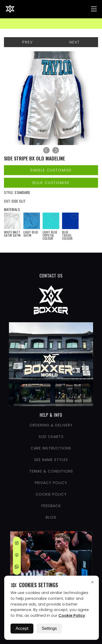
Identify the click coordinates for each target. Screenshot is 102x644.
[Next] (56, 150)
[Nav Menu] (94, 9)
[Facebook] (17, 556)
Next (75, 42)
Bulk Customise (51, 183)
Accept (22, 628)
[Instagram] (17, 544)
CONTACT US (51, 276)
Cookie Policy (72, 615)
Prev (28, 42)
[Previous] (46, 150)
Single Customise (51, 170)
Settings (49, 628)
